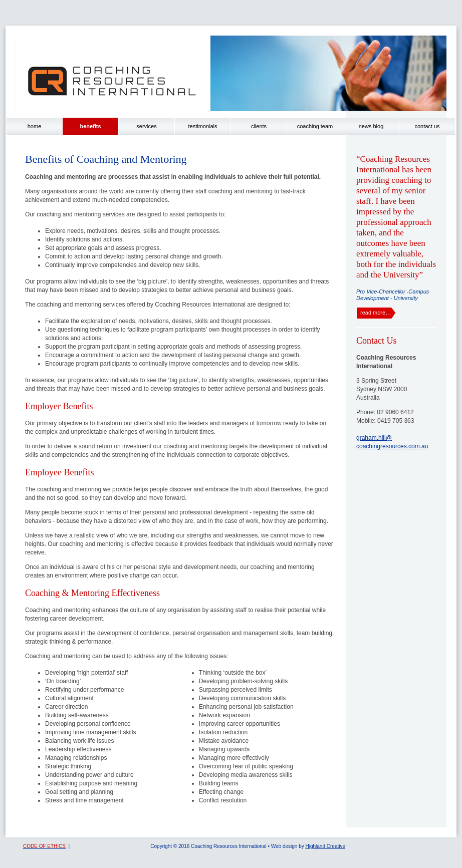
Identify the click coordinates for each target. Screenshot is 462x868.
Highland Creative (326, 846)
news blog (371, 126)
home (35, 126)
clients (259, 126)
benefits (90, 126)
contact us (427, 126)
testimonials (202, 126)
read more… (376, 313)
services (146, 126)
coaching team (315, 126)
